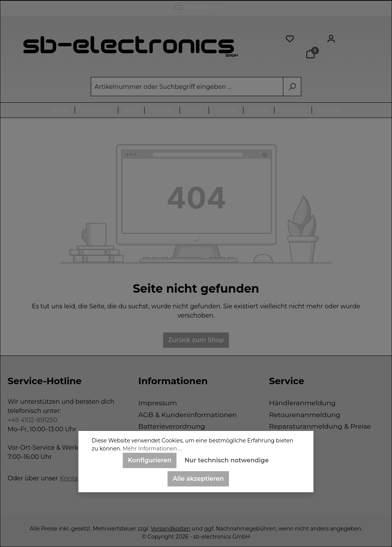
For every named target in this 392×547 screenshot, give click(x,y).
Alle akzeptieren (198, 479)
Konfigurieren (150, 460)
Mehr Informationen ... (152, 449)
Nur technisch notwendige (227, 460)
